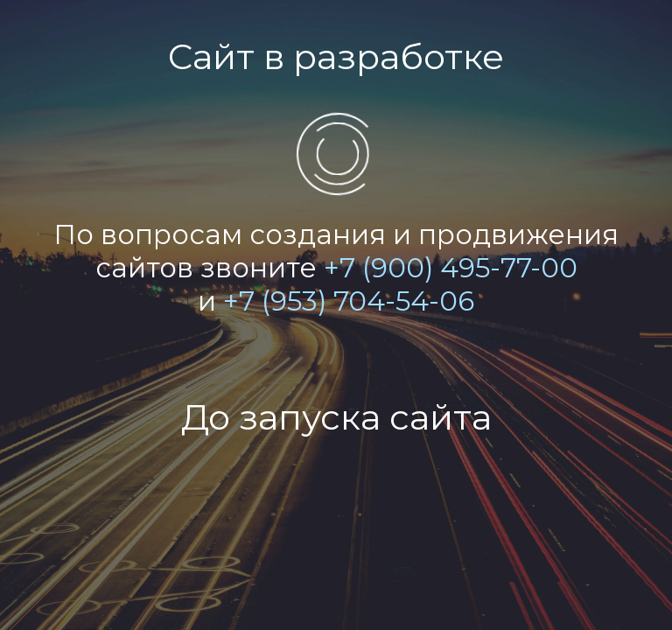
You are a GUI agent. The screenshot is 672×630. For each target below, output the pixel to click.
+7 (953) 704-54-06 (349, 301)
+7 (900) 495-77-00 (451, 268)
